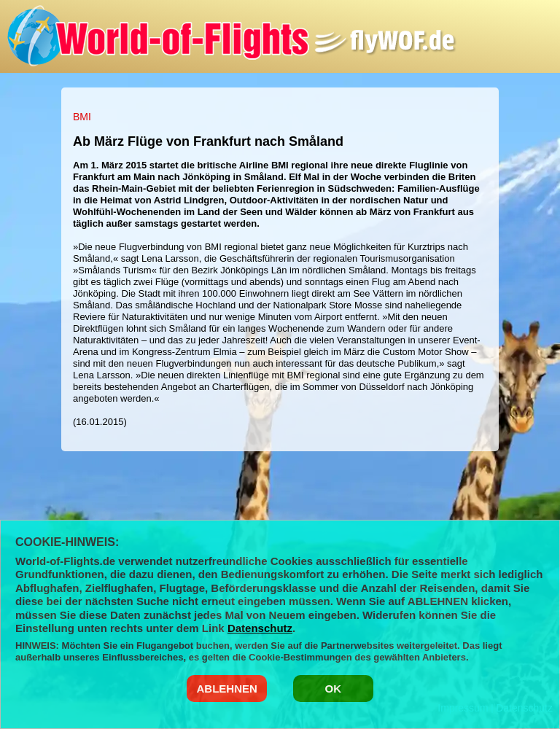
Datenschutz (260, 628)
